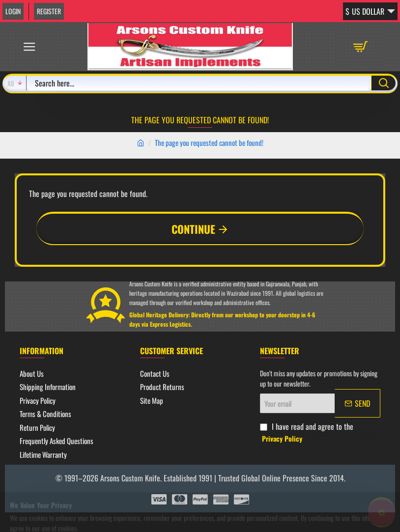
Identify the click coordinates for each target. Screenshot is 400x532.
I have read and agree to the (307, 432)
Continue (193, 229)
